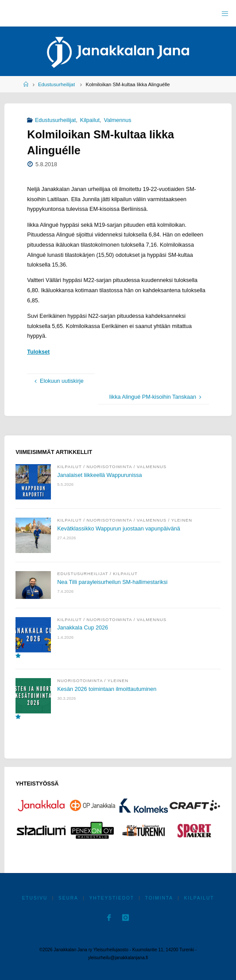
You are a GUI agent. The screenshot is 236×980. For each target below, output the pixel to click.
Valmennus (117, 120)
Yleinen (182, 520)
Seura (68, 898)
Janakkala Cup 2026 (83, 628)
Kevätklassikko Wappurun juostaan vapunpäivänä (118, 529)
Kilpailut (90, 120)
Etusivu (35, 898)
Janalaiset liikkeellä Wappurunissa (99, 475)
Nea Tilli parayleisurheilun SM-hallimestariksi (112, 582)
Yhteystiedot (112, 898)
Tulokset (38, 352)
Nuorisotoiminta (109, 467)
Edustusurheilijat (56, 84)
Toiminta (159, 898)
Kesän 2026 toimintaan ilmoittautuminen (107, 689)
